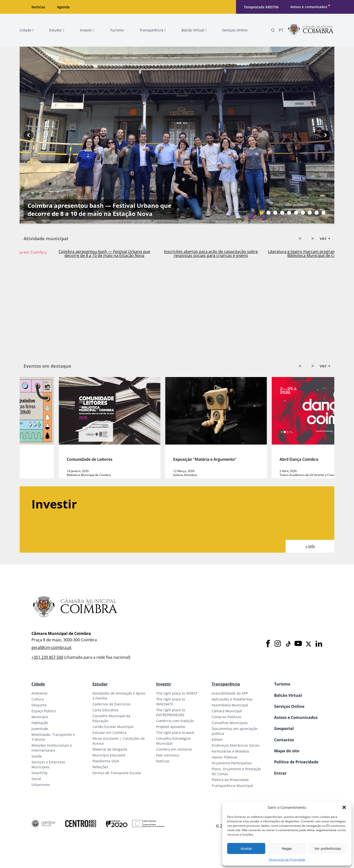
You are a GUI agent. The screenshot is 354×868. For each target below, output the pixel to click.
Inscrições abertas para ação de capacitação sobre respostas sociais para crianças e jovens (288, 253)
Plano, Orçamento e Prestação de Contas (236, 771)
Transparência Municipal (232, 786)
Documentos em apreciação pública (235, 731)
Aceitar (246, 848)
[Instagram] (278, 644)
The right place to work (175, 733)
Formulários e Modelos (230, 751)
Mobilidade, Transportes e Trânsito (53, 737)
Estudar (100, 684)
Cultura (38, 699)
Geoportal (284, 728)
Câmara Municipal (227, 711)
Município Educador (109, 755)
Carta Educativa (105, 710)
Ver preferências (328, 848)
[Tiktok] (288, 644)
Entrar (280, 773)
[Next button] (325, 135)
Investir (164, 684)
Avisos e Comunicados (296, 717)
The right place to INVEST (177, 693)
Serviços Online (289, 706)
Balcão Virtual (288, 695)
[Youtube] (298, 644)
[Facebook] (268, 644)
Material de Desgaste (110, 749)
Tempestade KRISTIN (261, 7)
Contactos (284, 740)
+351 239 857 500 (47, 657)
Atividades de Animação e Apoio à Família (119, 696)
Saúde (37, 756)
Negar (287, 848)
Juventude (40, 729)
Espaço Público (44, 711)
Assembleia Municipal (230, 705)
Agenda (63, 7)
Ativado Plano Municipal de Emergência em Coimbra (75, 252)
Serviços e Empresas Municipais (48, 764)
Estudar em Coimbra (109, 733)
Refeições (100, 767)
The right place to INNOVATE (171, 702)
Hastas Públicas (225, 757)
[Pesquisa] (273, 30)
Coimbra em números (174, 749)
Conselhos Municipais (230, 723)
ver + (325, 238)
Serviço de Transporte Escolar (117, 773)
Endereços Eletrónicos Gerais (236, 745)
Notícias (38, 7)
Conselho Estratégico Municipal (173, 741)
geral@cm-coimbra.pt (52, 647)
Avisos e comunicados (309, 7)
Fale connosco (168, 755)
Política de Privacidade (230, 780)
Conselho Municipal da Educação (111, 718)
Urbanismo (41, 785)
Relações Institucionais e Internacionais (52, 748)
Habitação (40, 723)
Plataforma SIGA (106, 761)
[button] (344, 807)
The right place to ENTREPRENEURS (171, 712)
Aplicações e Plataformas (232, 699)
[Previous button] (29, 135)
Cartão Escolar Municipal (113, 727)
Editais (217, 739)
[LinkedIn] (319, 644)
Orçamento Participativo (232, 763)
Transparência (226, 684)
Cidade (38, 684)
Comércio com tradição (175, 721)
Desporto (39, 705)
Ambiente (39, 693)
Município (40, 717)
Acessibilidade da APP (230, 693)
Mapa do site (287, 751)
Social (36, 779)
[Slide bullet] (262, 213)
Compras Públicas (226, 717)
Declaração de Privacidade (287, 860)
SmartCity (39, 773)
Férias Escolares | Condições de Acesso (119, 741)
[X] (309, 644)
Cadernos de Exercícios (111, 704)
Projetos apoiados (171, 727)
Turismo (282, 684)
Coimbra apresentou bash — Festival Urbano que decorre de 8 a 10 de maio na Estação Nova (99, 210)
